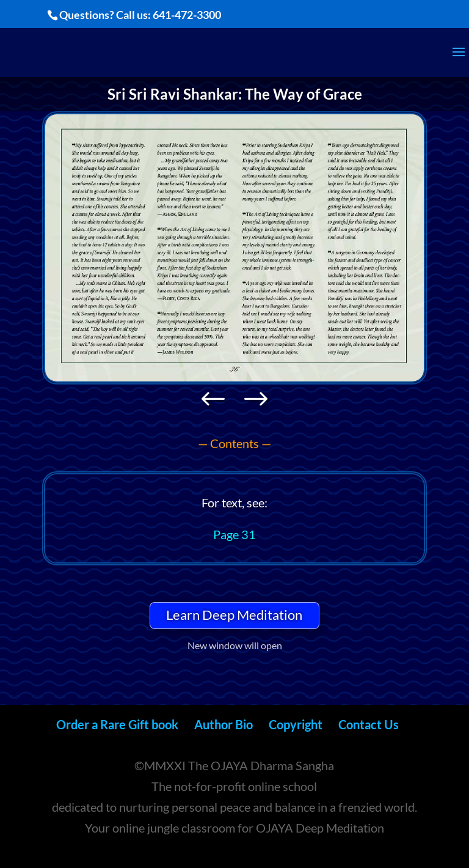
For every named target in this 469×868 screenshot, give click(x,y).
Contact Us (369, 724)
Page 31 (234, 534)
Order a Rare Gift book (117, 724)
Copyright (296, 724)
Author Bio (224, 724)
